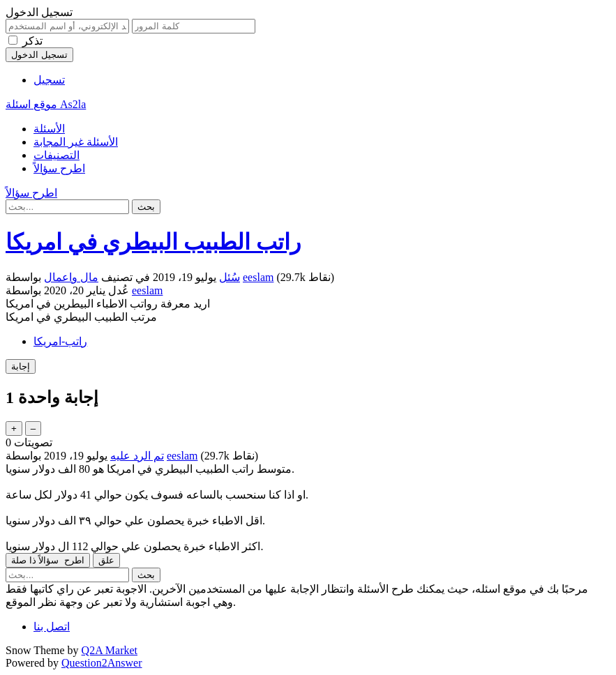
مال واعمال (71, 277)
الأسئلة (49, 129)
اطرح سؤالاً (59, 168)
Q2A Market (110, 650)
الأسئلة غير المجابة (76, 142)
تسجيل (49, 80)
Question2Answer (102, 663)
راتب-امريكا (60, 341)
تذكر (32, 41)
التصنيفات (57, 155)
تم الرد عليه (137, 456)
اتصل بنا (52, 627)
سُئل (230, 277)
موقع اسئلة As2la (46, 104)
